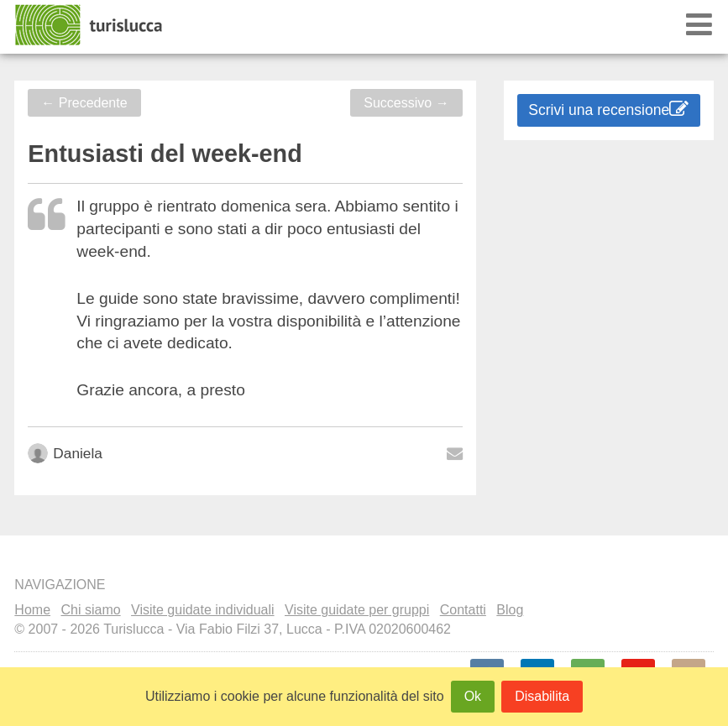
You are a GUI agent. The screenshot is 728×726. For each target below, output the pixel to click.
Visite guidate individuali (202, 610)
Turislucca (90, 25)
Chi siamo (90, 610)
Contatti (463, 610)
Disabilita (542, 696)
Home (32, 610)
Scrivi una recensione (608, 110)
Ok (473, 696)
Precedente (84, 103)
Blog (510, 610)
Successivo (406, 103)
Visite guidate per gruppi (357, 610)
